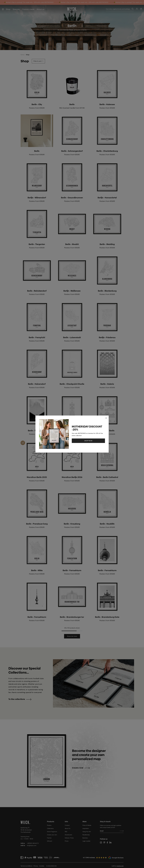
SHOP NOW (88, 441)
